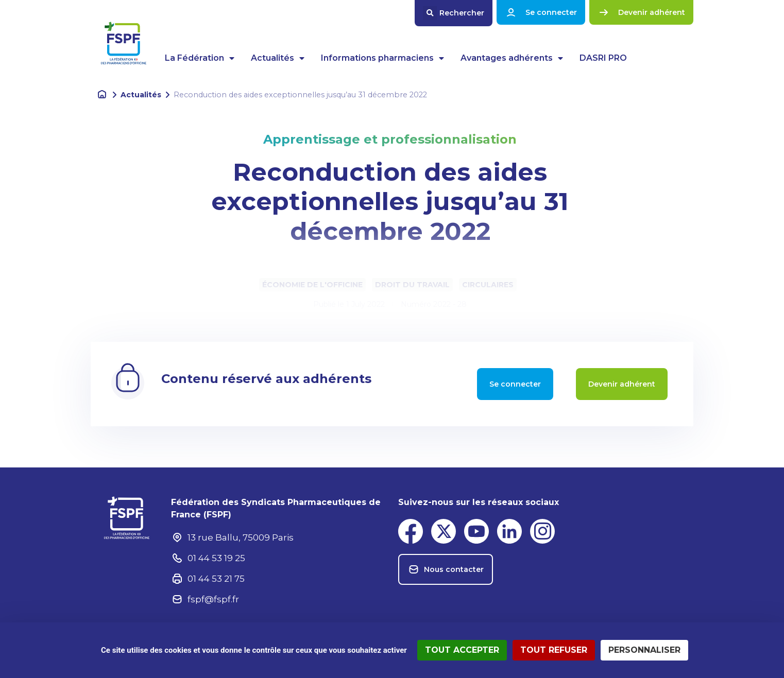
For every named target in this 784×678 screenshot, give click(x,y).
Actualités (278, 58)
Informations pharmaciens (382, 58)
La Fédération (200, 58)
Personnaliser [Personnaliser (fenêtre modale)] (644, 650)
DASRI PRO (603, 58)
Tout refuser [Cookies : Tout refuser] (554, 650)
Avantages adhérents (512, 58)
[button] (454, 13)
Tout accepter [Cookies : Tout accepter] (462, 650)
